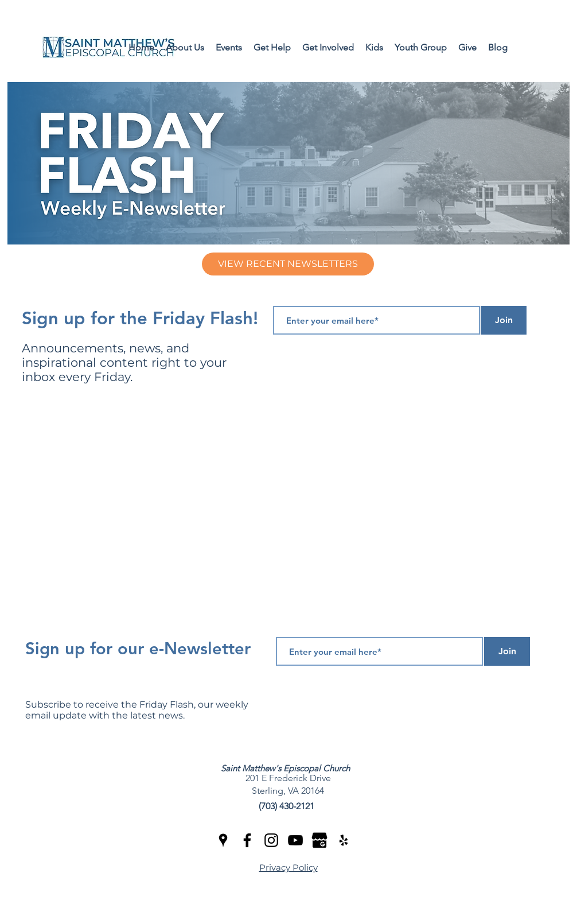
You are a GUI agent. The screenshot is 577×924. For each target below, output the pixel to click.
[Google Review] (319, 840)
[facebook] (247, 840)
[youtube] (295, 840)
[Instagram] (271, 840)
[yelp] (344, 840)
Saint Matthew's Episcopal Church (285, 768)
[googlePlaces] (223, 840)
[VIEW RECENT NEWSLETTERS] (288, 264)
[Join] (504, 320)
